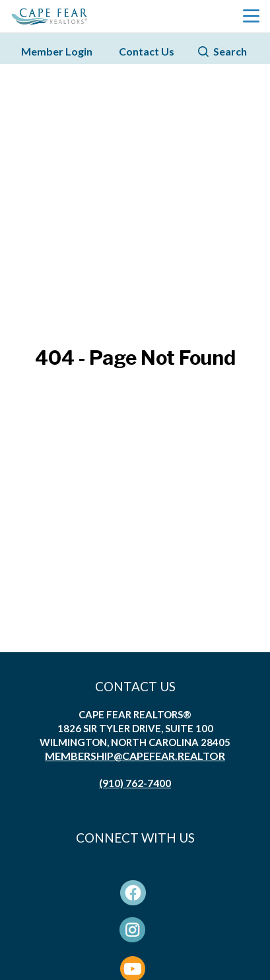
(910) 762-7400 (135, 783)
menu (251, 16)
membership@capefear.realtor (135, 756)
